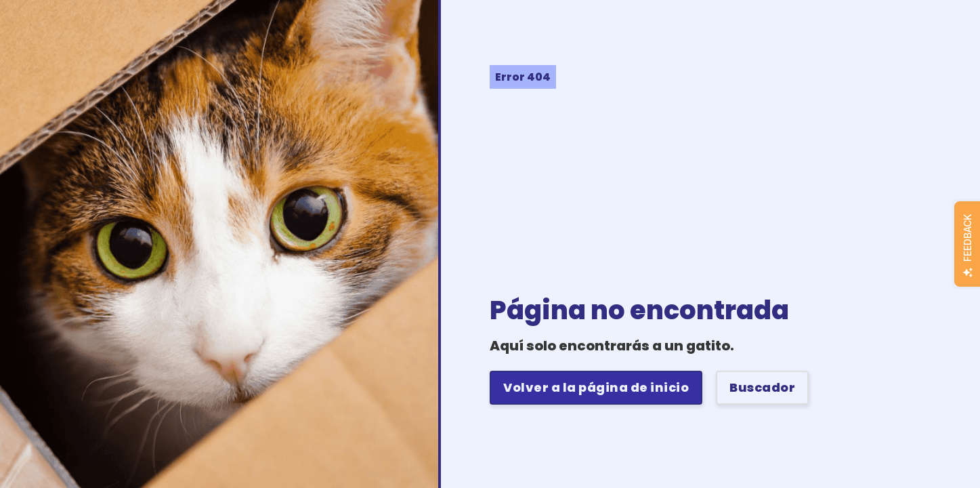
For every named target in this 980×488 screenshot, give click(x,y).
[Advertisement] (735, 190)
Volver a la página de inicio (596, 387)
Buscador (762, 387)
